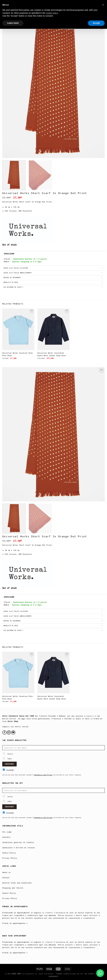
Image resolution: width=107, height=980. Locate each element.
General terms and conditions (17, 883)
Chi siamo (7, 832)
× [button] (103, 5)
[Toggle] (102, 268)
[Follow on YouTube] (13, 732)
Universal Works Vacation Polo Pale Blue (17, 354)
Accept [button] (96, 23)
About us (6, 872)
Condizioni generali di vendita (18, 842)
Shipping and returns (13, 888)
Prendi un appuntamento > (15, 923)
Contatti (6, 837)
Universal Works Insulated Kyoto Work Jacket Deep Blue (52, 354)
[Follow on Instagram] (9, 732)
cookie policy (52, 13)
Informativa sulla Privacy (43, 775)
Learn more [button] (13, 23)
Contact (6, 878)
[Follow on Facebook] (4, 732)
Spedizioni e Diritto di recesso (19, 848)
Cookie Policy (9, 853)
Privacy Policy (10, 858)
